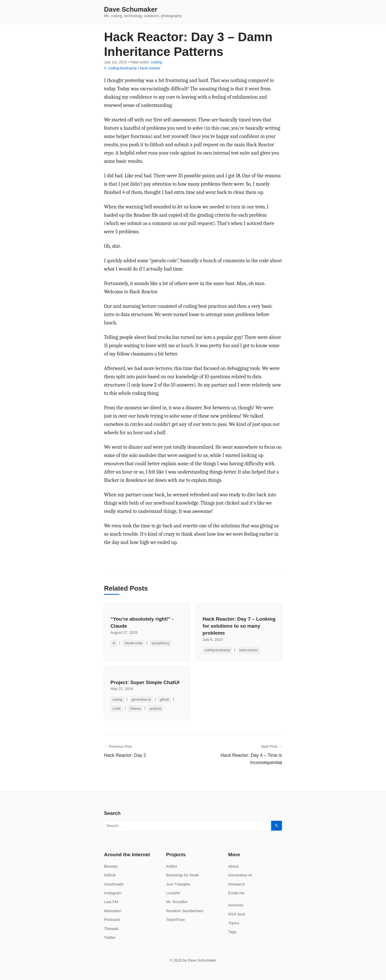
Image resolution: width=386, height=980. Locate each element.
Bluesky (111, 866)
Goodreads (114, 884)
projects (155, 709)
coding (157, 62)
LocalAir (173, 893)
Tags (232, 932)
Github (110, 875)
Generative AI (240, 875)
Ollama (135, 709)
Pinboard (112, 920)
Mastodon (113, 911)
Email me (236, 893)
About (233, 866)
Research (237, 884)
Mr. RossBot (177, 902)
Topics (234, 923)
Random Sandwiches (185, 911)
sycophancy (160, 643)
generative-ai (141, 699)
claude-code (133, 643)
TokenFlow (176, 920)
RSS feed (237, 914)
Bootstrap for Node (183, 875)
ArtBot (172, 866)
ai (114, 643)
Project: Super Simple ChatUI (145, 682)
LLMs (117, 709)
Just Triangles (178, 884)
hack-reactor (150, 68)
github (164, 699)
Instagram (113, 893)
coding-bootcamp (122, 68)
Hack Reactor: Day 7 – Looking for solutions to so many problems (239, 626)
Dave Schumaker (131, 10)
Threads (111, 929)
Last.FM (111, 902)
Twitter (110, 937)
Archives (236, 905)
